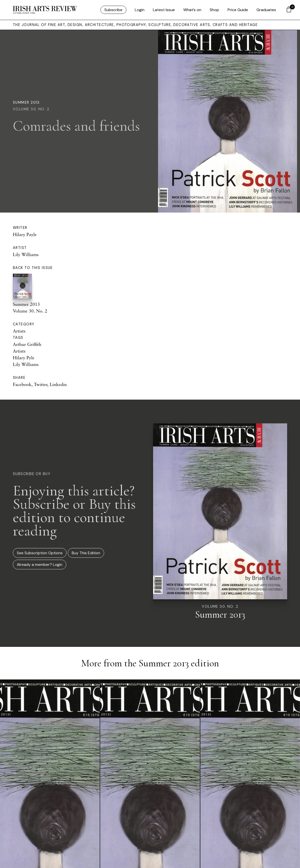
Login (140, 10)
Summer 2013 (26, 102)
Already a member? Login (40, 565)
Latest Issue (164, 10)
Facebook (22, 384)
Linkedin (58, 384)
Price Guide (238, 10)
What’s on (192, 10)
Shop (214, 10)
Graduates (266, 10)
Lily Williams (26, 254)
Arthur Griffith (27, 344)
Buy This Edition (86, 553)
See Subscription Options (40, 553)
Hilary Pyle (24, 358)
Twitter (41, 384)
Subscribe (113, 10)
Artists (19, 331)
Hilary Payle (25, 234)
